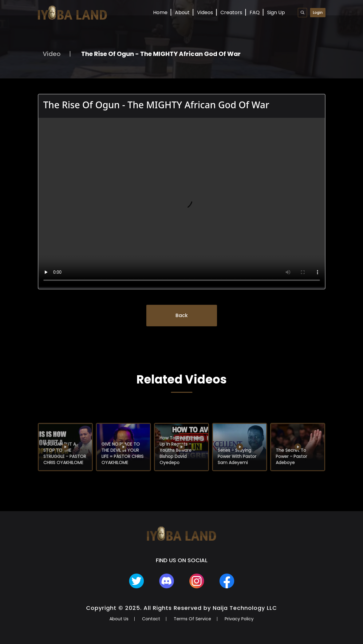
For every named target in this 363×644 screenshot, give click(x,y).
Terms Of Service (192, 619)
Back (182, 315)
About (182, 12)
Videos (205, 12)
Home (160, 12)
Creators (231, 12)
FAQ (255, 12)
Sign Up (276, 12)
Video (52, 54)
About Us (119, 619)
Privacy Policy (239, 619)
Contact (151, 619)
